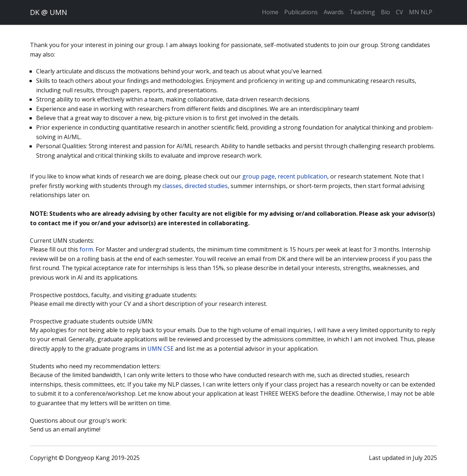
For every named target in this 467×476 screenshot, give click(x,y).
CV (400, 12)
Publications (301, 12)
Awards (334, 12)
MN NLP (421, 12)
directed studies (206, 186)
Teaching (362, 12)
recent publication (302, 176)
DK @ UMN (49, 12)
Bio (385, 12)
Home (270, 12)
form (86, 249)
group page (258, 176)
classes (172, 186)
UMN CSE (161, 349)
